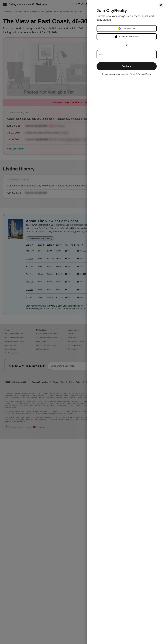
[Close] (161, 5)
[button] (127, 29)
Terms (132, 74)
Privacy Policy (144, 74)
